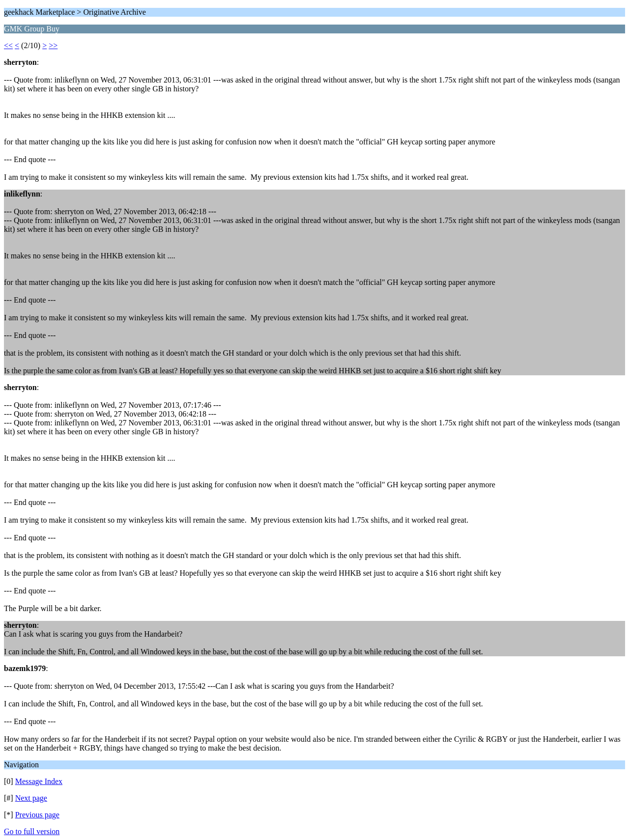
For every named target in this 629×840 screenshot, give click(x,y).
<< (8, 45)
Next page (31, 798)
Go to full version (32, 831)
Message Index (39, 781)
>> (53, 45)
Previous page (37, 815)
